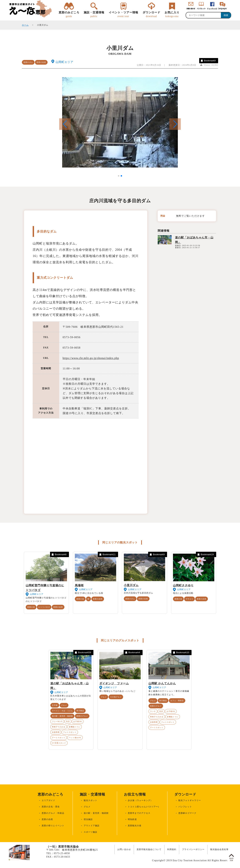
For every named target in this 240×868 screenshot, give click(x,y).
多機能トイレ (75, 727)
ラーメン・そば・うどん (62, 711)
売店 (68, 721)
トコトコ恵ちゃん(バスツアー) (143, 807)
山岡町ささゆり (183, 585)
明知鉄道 (132, 819)
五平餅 (55, 705)
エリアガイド (48, 800)
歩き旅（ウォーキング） (140, 800)
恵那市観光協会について (149, 849)
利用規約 (172, 849)
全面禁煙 (56, 732)
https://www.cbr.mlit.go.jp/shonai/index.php (91, 358)
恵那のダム (28, 62)
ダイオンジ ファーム (114, 683)
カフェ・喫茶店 (177, 701)
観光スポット (90, 800)
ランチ (153, 711)
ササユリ (189, 599)
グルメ (64, 705)
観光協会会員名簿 (219, 849)
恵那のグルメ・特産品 (53, 813)
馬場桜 (79, 585)
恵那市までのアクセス (139, 813)
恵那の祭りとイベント (53, 826)
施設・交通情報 (94, 14)
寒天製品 (80, 711)
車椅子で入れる (59, 727)
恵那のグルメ (82, 716)
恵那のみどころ (69, 14)
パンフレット (185, 807)
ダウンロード (151, 14)
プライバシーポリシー (193, 849)
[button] (175, 124)
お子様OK (78, 721)
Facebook (212, 9)
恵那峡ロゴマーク (187, 813)
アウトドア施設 (92, 826)
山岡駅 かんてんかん (162, 683)
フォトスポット (70, 732)
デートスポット (59, 738)
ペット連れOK (75, 738)
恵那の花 (31, 607)
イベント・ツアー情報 (123, 14)
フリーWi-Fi (57, 721)
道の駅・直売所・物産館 (62, 716)
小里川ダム (131, 585)
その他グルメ (116, 697)
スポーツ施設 (90, 832)
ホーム (25, 25)
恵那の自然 (41, 62)
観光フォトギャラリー (190, 800)
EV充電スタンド (59, 743)
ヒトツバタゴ (44, 607)
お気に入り (172, 14)
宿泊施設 (88, 819)
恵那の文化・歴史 (51, 807)
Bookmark (208, 61)
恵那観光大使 (135, 826)
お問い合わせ (124, 849)
